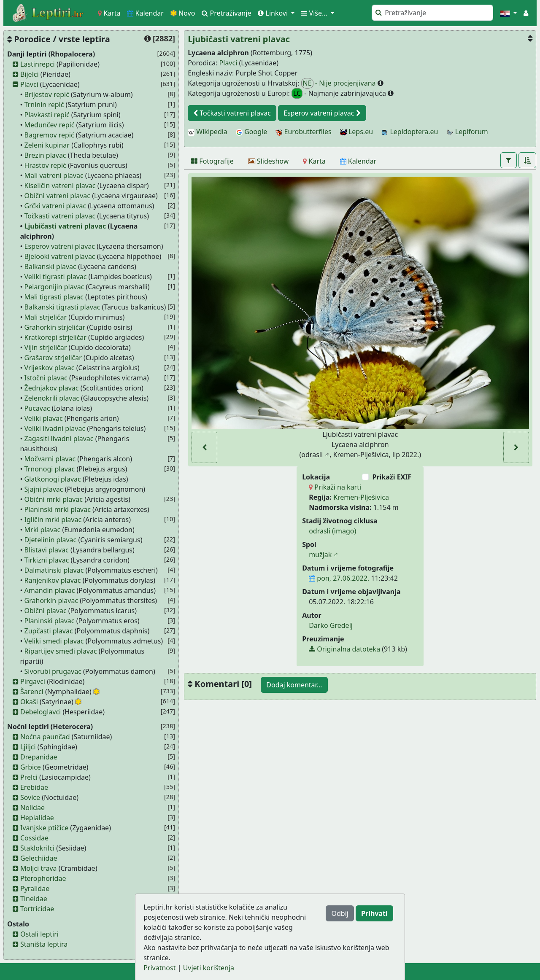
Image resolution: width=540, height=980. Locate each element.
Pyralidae (35, 888)
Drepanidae (39, 757)
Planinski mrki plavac (58, 509)
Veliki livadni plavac (55, 428)
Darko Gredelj (331, 625)
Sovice (30, 797)
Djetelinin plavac (51, 540)
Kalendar (145, 13)
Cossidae (34, 838)
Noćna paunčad (45, 737)
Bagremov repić (49, 135)
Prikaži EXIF (392, 477)
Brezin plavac (45, 155)
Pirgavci (33, 681)
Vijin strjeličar (46, 347)
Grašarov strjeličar (53, 358)
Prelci (29, 777)
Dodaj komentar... (294, 685)
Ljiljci (28, 747)
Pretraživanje (226, 13)
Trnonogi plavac (50, 469)
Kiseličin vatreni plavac (60, 186)
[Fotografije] (212, 161)
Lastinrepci (38, 64)
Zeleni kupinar (47, 145)
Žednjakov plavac (52, 388)
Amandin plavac (50, 590)
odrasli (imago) (332, 531)
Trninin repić (44, 105)
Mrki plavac (43, 530)
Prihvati (374, 913)
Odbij (340, 913)
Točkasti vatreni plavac (60, 216)
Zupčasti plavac (49, 631)
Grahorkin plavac (51, 600)
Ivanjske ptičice (44, 828)
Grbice (31, 767)
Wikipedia (208, 132)
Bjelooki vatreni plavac (60, 256)
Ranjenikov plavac (53, 580)
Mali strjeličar (46, 317)
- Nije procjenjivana (339, 83)
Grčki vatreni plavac (55, 206)
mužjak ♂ (324, 555)
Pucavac (37, 408)
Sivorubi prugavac (53, 671)
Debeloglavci (40, 712)
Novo (183, 13)
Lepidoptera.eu (410, 132)
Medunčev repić (50, 125)
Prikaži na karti (335, 487)
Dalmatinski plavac (54, 570)
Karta (109, 13)
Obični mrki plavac (54, 499)
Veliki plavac (44, 418)
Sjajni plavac (44, 489)
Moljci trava (39, 868)
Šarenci (32, 692)
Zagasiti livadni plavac (59, 439)
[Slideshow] (269, 161)
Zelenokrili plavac (52, 398)
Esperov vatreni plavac (60, 246)
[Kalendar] (358, 161)
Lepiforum (467, 132)
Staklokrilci (37, 848)
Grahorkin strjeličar (55, 327)
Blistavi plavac (47, 550)
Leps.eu (356, 132)
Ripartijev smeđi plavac (61, 651)
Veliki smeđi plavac (54, 641)
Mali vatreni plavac (54, 175)
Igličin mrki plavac (53, 520)
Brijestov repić (47, 94)
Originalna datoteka (344, 649)
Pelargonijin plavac (54, 287)
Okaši (29, 702)
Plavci (29, 84)
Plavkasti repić (47, 115)
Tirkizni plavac (47, 560)
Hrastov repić (45, 165)
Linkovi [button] (274, 13)
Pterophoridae (43, 878)
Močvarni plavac (50, 459)
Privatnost (159, 968)
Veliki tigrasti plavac (56, 277)
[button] (508, 13)
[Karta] (314, 161)
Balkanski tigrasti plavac (62, 307)
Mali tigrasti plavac (54, 297)
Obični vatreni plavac (57, 196)
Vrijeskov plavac (50, 368)
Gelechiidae (39, 858)
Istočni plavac (46, 378)
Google (251, 132)
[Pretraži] (432, 13)
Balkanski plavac (50, 267)
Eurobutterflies (303, 132)
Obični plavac (46, 611)
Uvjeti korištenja (209, 968)
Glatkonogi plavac (53, 479)
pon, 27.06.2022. (339, 578)
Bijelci (30, 74)
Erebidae (34, 787)
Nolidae (32, 808)
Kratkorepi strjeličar (55, 337)
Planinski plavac (50, 621)
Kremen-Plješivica (361, 497)
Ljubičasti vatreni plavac (65, 226)
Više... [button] (315, 13)
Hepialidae (37, 818)
